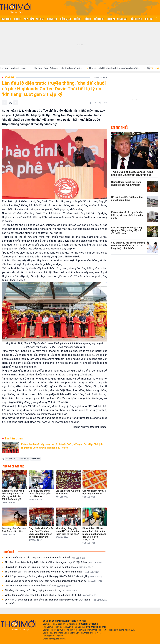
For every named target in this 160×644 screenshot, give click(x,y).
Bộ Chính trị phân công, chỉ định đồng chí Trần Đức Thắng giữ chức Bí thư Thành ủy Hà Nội (56, 601)
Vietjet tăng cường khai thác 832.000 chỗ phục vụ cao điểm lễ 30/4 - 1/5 (51, 595)
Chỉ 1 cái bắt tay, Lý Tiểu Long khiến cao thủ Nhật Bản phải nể (45, 558)
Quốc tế (78, 19)
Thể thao (149, 19)
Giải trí (88, 19)
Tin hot (17, 19)
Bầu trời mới (136, 19)
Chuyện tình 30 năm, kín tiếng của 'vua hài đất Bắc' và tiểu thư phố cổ (49, 567)
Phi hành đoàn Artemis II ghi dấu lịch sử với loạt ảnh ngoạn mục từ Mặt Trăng (53, 562)
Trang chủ (6, 19)
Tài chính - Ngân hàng (117, 19)
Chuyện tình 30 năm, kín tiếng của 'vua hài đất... (119, 68)
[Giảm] (5, 103)
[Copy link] (100, 103)
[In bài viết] (105, 103)
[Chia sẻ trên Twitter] (95, 103)
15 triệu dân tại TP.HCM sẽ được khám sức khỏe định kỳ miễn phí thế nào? (52, 572)
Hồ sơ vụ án (66, 19)
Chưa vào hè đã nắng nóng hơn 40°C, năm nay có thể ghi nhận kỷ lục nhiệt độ (53, 581)
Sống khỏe (99, 19)
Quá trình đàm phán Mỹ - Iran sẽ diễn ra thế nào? (38, 586)
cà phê (9, 459)
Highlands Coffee (21, 459)
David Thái (35, 459)
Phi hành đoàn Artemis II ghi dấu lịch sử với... (63, 68)
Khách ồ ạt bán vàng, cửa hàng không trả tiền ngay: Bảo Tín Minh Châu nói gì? (53, 576)
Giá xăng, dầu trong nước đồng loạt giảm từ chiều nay (41, 590)
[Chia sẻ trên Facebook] (90, 103)
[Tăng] (16, 103)
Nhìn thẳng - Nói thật (34, 19)
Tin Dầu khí (52, 19)
